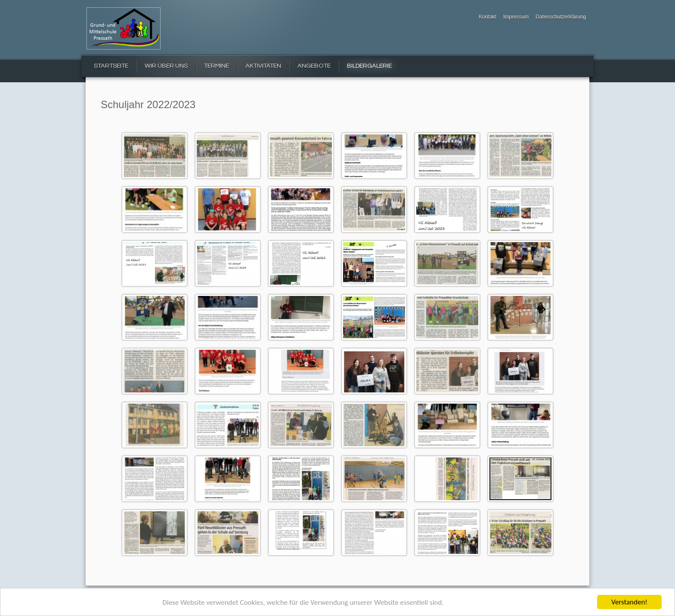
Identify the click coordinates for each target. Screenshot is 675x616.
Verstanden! (629, 602)
